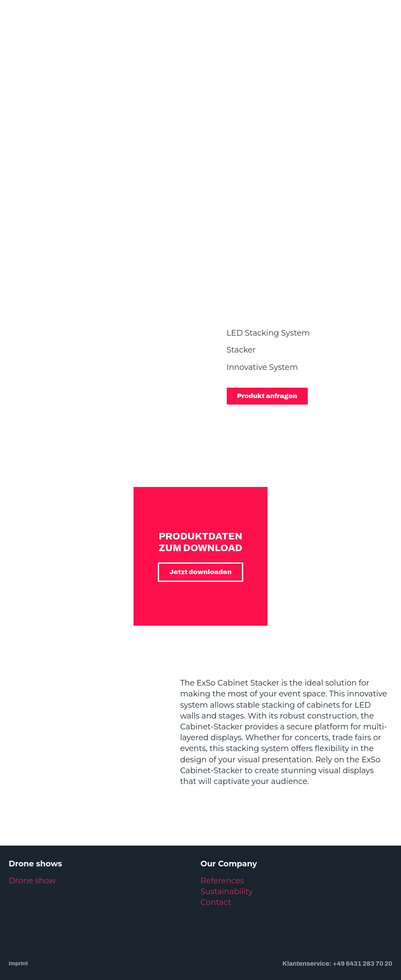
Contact (216, 872)
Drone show (32, 850)
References (222, 850)
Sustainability (227, 861)
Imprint (18, 933)
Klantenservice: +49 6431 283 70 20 (337, 933)
